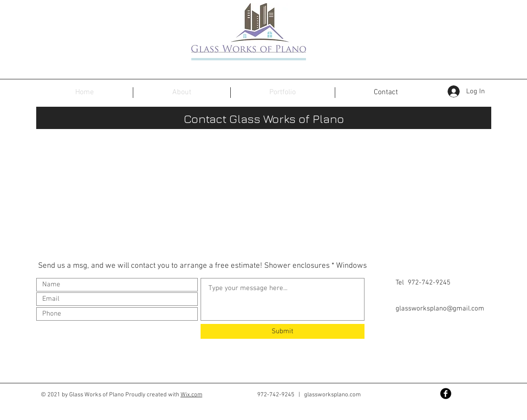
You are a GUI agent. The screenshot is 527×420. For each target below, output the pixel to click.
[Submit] (283, 331)
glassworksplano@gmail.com (440, 309)
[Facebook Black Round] (446, 394)
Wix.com (192, 395)
